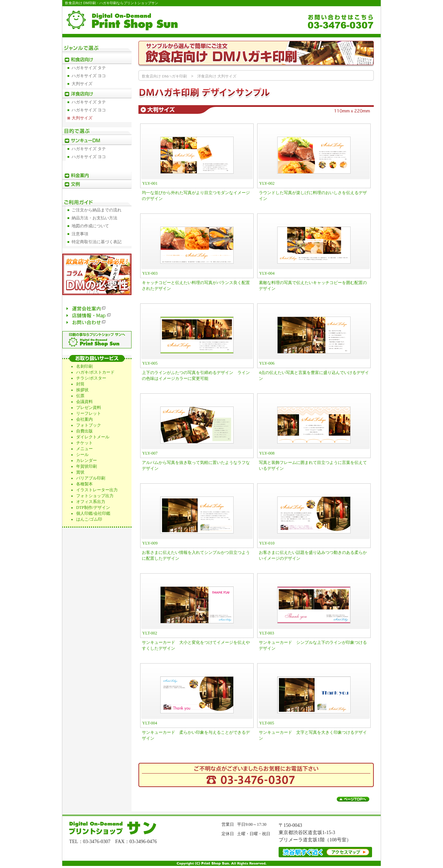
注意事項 (80, 234)
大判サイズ (82, 84)
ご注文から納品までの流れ (97, 210)
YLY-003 (150, 273)
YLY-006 (267, 363)
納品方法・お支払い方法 (94, 218)
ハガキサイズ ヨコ (89, 76)
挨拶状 (82, 390)
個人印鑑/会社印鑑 (93, 513)
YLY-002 (267, 183)
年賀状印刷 (87, 466)
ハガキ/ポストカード (95, 372)
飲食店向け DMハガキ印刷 (164, 76)
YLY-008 (267, 453)
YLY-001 (150, 183)
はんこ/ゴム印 (89, 519)
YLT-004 (150, 723)
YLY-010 (267, 543)
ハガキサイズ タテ (89, 68)
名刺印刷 (84, 366)
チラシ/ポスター (91, 378)
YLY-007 (150, 453)
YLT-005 (267, 723)
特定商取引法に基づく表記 (97, 242)
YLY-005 (150, 363)
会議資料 (84, 402)
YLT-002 (150, 633)
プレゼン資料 (89, 408)
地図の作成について (90, 226)
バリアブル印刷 (91, 478)
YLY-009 (150, 543)
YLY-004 (267, 273)
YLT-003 (267, 633)
